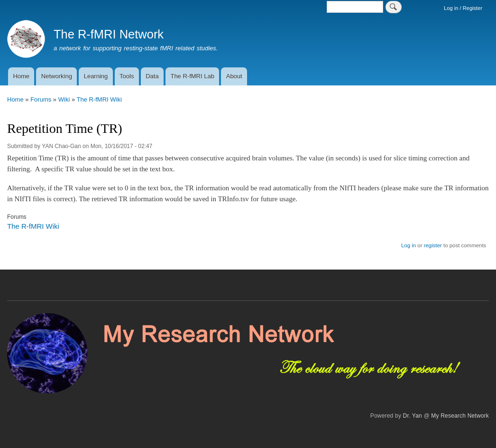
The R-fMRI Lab (192, 76)
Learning (96, 76)
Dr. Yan (413, 416)
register (433, 245)
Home (21, 76)
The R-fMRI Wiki (99, 99)
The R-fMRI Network (109, 34)
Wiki (64, 99)
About (234, 76)
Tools (127, 76)
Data (152, 76)
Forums (41, 99)
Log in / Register (463, 8)
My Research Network (460, 416)
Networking (57, 76)
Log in (409, 245)
